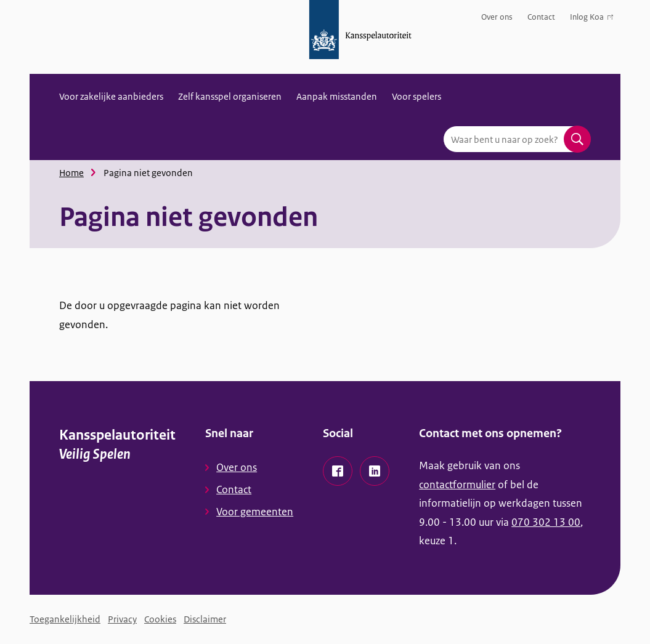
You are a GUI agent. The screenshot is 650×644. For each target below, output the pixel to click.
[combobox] (517, 139)
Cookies (160, 619)
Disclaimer (205, 619)
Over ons (497, 17)
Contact (541, 17)
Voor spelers (416, 96)
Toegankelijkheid (65, 619)
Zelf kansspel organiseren (230, 96)
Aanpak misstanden (337, 96)
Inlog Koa (591, 19)
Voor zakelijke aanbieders (111, 96)
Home (71, 173)
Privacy (122, 619)
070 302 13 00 (546, 522)
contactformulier (457, 485)
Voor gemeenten (255, 512)
